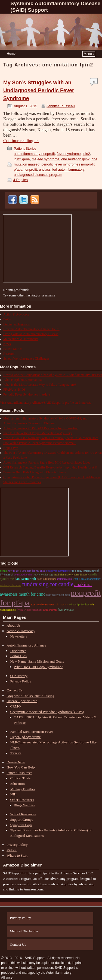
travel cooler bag (43, 575)
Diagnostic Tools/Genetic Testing (30, 696)
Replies (21, 180)
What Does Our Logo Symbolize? (38, 667)
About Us (13, 625)
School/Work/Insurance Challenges (26, 359)
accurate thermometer (42, 604)
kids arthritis (50, 610)
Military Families (23, 789)
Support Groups (21, 820)
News (7, 344)
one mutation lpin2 (75, 159)
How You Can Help (21, 767)
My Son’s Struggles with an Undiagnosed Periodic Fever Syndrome (39, 91)
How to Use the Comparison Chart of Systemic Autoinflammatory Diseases (53, 375)
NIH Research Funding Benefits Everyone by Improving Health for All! (50, 467)
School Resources (23, 814)
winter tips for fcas (79, 604)
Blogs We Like (25, 805)
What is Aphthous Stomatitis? (23, 380)
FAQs (7, 319)
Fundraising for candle (48, 584)
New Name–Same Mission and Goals (37, 661)
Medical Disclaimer (24, 931)
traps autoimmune (47, 579)
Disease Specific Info (22, 701)
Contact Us (15, 690)
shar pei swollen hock (58, 595)
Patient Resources (19, 773)
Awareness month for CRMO (23, 594)
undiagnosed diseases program (38, 175)
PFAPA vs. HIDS (14, 390)
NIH (13, 794)
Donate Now (16, 762)
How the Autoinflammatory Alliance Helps (31, 329)
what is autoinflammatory (87, 579)
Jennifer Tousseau (61, 106)
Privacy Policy (21, 681)
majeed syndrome (46, 159)
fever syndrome (69, 154)
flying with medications (30, 610)
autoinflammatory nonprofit (34, 154)
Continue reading (21, 141)
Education (17, 784)
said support (62, 604)
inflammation (64, 579)
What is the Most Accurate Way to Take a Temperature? (40, 385)
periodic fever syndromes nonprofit (68, 164)
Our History (19, 676)
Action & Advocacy (16, 314)
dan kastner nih (25, 579)
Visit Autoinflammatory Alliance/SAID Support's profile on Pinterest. (45, 403)
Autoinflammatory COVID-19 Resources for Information (41, 428)
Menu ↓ (89, 54)
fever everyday (66, 610)
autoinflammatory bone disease (70, 575)
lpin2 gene (22, 159)
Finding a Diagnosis (16, 324)
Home (11, 54)
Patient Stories (25, 148)
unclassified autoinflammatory (62, 169)
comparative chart (24, 575)
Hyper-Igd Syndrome (25, 737)
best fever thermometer (59, 571)
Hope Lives (11, 448)
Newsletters (18, 636)
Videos (12, 850)
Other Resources (22, 800)
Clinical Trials (20, 778)
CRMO (15, 706)
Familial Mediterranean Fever (31, 732)
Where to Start (17, 855)
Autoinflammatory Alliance (26, 645)
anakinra (83, 584)
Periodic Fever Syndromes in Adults (27, 394)
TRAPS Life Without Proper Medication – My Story (38, 433)
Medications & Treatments (21, 339)
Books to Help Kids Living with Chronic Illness (35, 472)
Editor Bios (18, 656)
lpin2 (86, 154)
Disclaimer (18, 651)
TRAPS (16, 753)
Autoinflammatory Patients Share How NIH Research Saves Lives (47, 463)
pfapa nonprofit (25, 169)
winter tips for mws (11, 585)
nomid (4, 571)
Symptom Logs (21, 825)
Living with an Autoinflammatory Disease (31, 334)
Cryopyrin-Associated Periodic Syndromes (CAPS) (47, 712)
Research (9, 354)
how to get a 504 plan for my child (27, 571)
